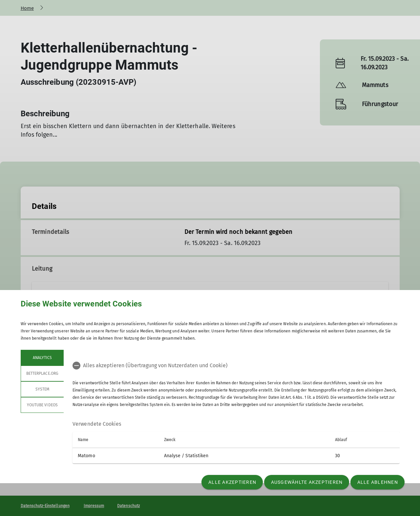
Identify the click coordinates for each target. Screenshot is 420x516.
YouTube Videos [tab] (42, 405)
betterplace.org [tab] (42, 373)
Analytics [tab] (42, 358)
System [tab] (42, 389)
